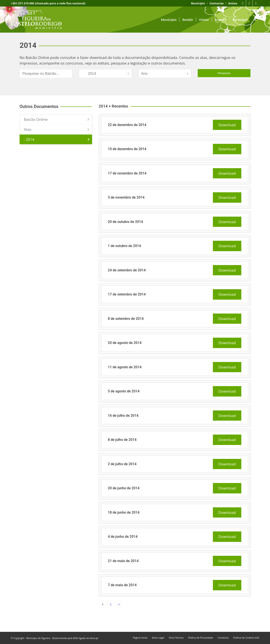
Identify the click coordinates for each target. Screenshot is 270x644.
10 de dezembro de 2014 (127, 149)
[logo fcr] (40, 20)
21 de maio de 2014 (123, 561)
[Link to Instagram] (256, 3)
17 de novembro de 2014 (127, 173)
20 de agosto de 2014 (125, 343)
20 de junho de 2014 (124, 488)
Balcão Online (36, 119)
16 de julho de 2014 (123, 416)
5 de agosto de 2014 (124, 391)
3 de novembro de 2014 (126, 197)
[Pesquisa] (255, 20)
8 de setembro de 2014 (126, 319)
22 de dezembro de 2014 (127, 125)
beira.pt (94, 638)
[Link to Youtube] (249, 3)
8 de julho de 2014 (122, 440)
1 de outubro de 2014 (124, 246)
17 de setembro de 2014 (127, 294)
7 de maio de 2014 (122, 585)
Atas (28, 129)
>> (119, 604)
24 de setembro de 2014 (127, 270)
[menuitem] (198, 3)
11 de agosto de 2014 (125, 367)
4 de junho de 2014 (123, 537)
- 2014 (29, 139)
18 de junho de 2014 (124, 512)
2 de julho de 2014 (122, 464)
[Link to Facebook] (243, 3)
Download (227, 125)
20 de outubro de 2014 (125, 222)
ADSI (76, 638)
